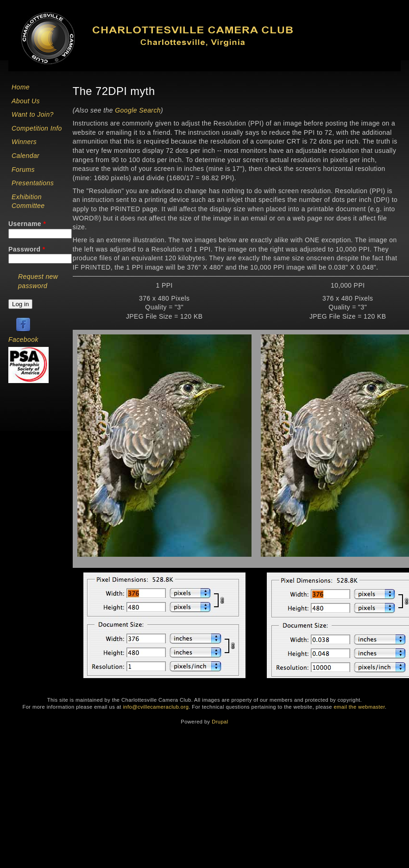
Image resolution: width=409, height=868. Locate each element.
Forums (23, 170)
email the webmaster (359, 707)
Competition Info (37, 128)
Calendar (25, 156)
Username (27, 224)
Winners (24, 142)
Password (27, 249)
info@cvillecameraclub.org (156, 707)
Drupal (220, 722)
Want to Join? (33, 114)
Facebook (23, 340)
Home (21, 87)
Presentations (33, 183)
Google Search (138, 110)
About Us (26, 101)
